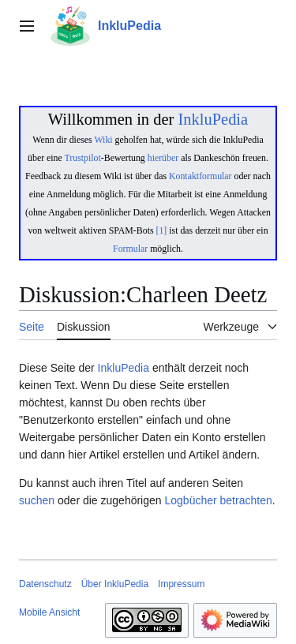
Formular (130, 249)
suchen (37, 500)
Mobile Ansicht (49, 612)
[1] (162, 230)
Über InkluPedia (115, 584)
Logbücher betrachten (218, 500)
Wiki (103, 140)
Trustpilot (83, 158)
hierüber (163, 158)
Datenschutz (45, 584)
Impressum (181, 584)
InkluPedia (213, 119)
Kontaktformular (200, 176)
